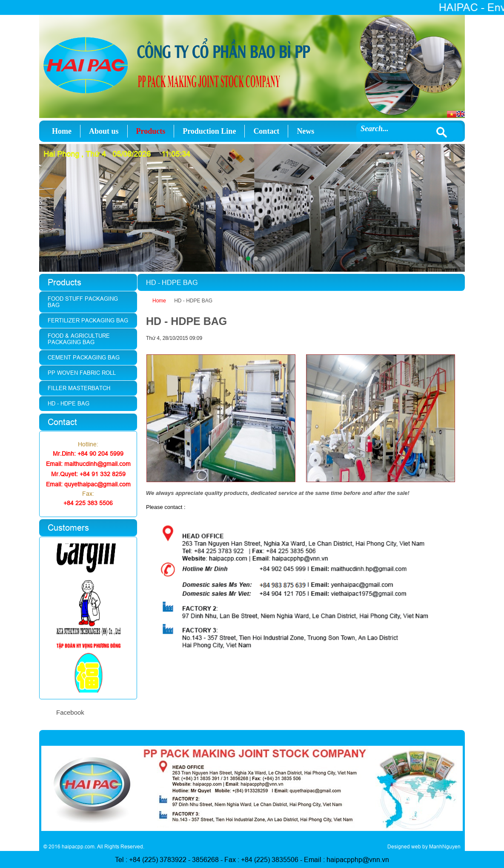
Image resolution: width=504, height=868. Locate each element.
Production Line (209, 131)
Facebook (70, 712)
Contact (266, 131)
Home (62, 131)
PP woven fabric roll (82, 373)
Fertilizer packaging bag (88, 320)
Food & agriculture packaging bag (79, 339)
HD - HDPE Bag (69, 403)
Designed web (404, 846)
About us (104, 131)
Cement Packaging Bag (84, 357)
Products (151, 131)
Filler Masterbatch (79, 388)
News (305, 131)
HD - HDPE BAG (193, 301)
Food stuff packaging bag (83, 302)
